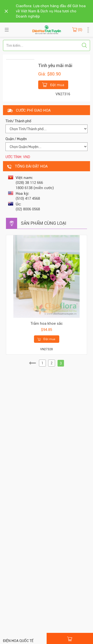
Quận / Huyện (16, 139)
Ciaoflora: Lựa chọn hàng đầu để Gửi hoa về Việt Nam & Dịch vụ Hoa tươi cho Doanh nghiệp (51, 11)
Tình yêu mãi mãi (55, 65)
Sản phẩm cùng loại (44, 223)
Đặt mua (53, 84)
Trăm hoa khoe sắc (47, 323)
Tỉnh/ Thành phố (18, 121)
